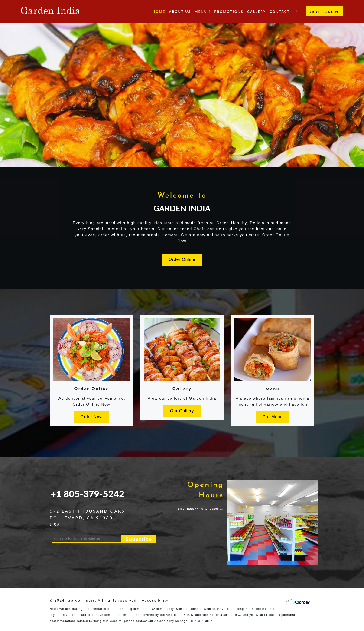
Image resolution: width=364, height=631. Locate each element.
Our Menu (273, 417)
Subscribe (138, 539)
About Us (180, 12)
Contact (280, 12)
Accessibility (155, 600)
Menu (273, 389)
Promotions (229, 12)
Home (159, 12)
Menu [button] (203, 12)
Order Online (325, 12)
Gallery (257, 12)
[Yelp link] (304, 9)
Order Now (91, 417)
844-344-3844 (202, 621)
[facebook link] (297, 9)
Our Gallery (182, 411)
